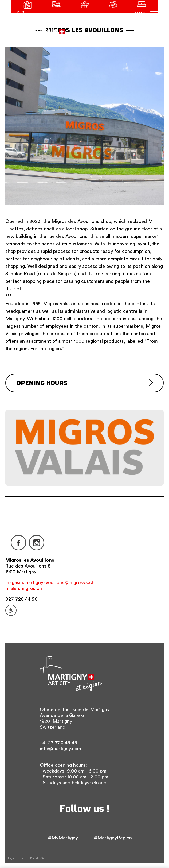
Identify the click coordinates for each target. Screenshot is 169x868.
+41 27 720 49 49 (59, 743)
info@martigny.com (60, 749)
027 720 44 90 (21, 599)
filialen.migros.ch (24, 588)
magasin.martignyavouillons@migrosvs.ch (50, 582)
